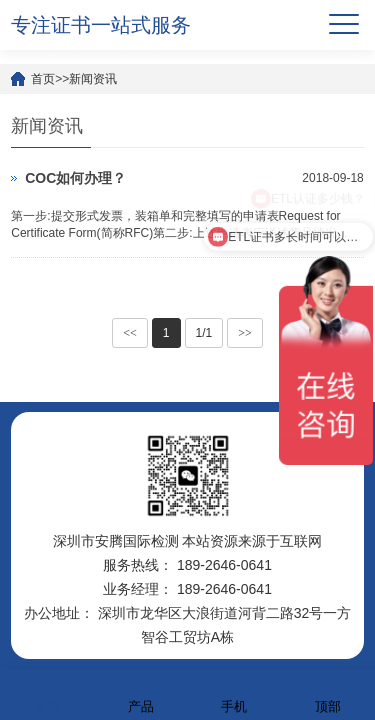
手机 (234, 693)
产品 (141, 693)
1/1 (204, 333)
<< (130, 333)
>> (245, 333)
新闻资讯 (93, 79)
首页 (43, 79)
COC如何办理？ (75, 178)
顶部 (328, 693)
